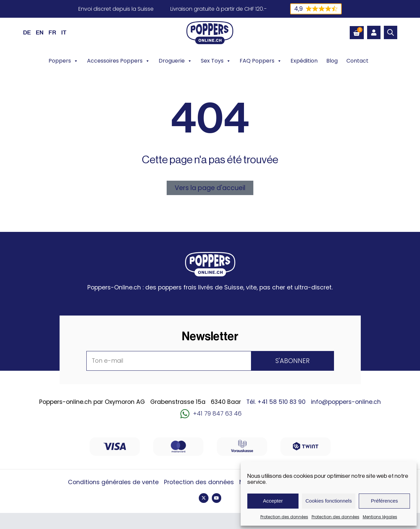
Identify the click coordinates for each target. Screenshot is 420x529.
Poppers (63, 61)
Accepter (273, 501)
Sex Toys (216, 61)
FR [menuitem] (52, 33)
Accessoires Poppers (118, 61)
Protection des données (284, 517)
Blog (332, 61)
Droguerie (175, 61)
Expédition (304, 61)
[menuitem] (27, 32)
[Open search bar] (391, 32)
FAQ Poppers (261, 61)
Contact (357, 61)
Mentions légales (380, 517)
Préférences (384, 501)
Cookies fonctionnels (329, 501)
